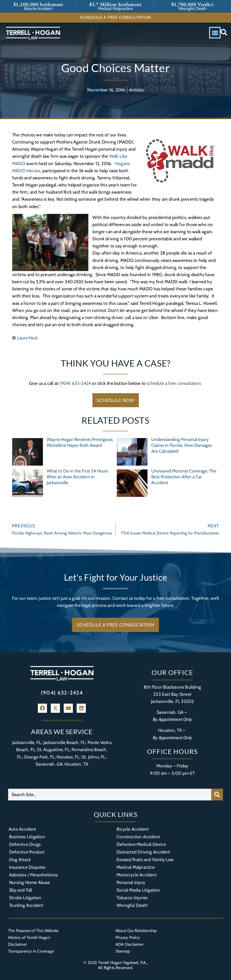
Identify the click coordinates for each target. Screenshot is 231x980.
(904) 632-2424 (75, 383)
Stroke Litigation (25, 898)
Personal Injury (131, 882)
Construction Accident (138, 837)
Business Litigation (27, 837)
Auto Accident (22, 829)
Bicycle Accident (133, 829)
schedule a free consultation (174, 383)
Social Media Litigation (138, 890)
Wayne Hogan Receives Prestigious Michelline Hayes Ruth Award (80, 442)
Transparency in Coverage (31, 951)
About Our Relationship (136, 931)
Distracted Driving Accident (143, 852)
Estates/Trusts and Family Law (145, 859)
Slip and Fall (21, 890)
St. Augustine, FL (53, 749)
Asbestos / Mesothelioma (34, 875)
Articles (136, 90)
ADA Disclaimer (129, 944)
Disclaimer (17, 944)
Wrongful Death (132, 905)
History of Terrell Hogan (29, 937)
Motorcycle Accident (137, 875)
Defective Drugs (25, 844)
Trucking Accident (26, 905)
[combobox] (110, 795)
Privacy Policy (128, 937)
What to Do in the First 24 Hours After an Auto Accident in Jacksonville (77, 477)
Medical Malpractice (136, 867)
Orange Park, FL (39, 757)
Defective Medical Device (141, 844)
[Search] (217, 795)
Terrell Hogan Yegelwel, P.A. (122, 963)
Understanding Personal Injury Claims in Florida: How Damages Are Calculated (181, 445)
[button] (215, 33)
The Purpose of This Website (33, 931)
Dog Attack (20, 859)
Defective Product (27, 852)
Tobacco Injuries (132, 898)
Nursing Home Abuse (30, 882)
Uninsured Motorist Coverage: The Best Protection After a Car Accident (184, 477)
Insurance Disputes (27, 867)
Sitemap (123, 951)
